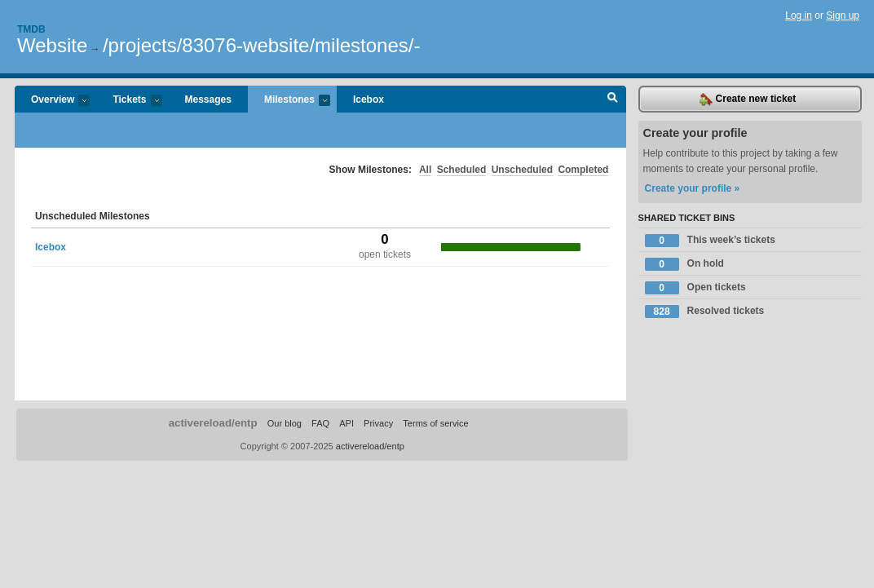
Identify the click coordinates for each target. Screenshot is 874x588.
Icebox (369, 99)
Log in (799, 15)
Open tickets (695, 288)
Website (52, 45)
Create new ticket (748, 99)
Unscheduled (522, 170)
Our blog (285, 423)
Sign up (843, 15)
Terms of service (435, 423)
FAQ (320, 423)
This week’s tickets (710, 241)
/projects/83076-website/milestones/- (262, 45)
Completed (583, 170)
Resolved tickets (705, 312)
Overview (52, 101)
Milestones (289, 101)
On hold (684, 264)
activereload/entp (213, 423)
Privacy (378, 423)
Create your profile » (693, 188)
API (347, 423)
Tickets (129, 101)
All (425, 170)
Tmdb (31, 29)
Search (613, 99)
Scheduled (462, 170)
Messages (208, 99)
